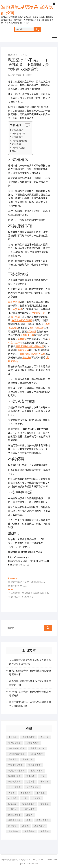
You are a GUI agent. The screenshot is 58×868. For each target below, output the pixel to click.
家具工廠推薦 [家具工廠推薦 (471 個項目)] (34, 765)
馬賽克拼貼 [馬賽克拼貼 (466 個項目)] (40, 826)
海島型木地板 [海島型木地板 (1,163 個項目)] (14, 815)
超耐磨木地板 (27, 335)
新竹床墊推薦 (37, 346)
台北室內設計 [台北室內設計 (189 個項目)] (37, 754)
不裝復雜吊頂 (19, 134)
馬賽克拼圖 (14, 302)
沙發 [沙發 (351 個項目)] (24, 798)
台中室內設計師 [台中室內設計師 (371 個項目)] (38, 748)
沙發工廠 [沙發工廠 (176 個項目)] (12, 804)
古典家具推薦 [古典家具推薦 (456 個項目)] (28, 737)
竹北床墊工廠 (38, 313)
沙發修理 (31, 332)
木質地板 (17, 309)
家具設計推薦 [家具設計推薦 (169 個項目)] (14, 776)
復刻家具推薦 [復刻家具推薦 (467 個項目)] (14, 782)
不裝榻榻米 (17, 130)
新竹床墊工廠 (37, 328)
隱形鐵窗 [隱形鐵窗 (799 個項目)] (12, 826)
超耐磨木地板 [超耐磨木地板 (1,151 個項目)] (14, 820)
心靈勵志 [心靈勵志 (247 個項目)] (30, 782)
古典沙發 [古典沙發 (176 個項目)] (45, 737)
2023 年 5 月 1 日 (18, 55)
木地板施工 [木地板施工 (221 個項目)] (25, 793)
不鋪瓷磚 (16, 144)
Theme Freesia (50, 860)
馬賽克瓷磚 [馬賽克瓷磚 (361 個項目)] (13, 831)
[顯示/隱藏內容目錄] (26, 126)
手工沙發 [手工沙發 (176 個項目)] (45, 782)
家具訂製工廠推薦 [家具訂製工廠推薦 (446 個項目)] (16, 771)
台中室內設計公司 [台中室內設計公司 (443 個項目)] (16, 748)
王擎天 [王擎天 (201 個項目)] (29, 815)
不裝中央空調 (19, 148)
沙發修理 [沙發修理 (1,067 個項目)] (37, 798)
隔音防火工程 (38, 354)
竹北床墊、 (26, 354)
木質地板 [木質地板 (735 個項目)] (41, 793)
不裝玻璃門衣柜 (20, 141)
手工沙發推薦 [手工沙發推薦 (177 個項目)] (14, 787)
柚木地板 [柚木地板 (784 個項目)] (12, 798)
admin (18, 75)
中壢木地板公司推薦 (22, 320)
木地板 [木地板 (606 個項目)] (11, 793)
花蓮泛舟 (27, 358)
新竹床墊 (22, 339)
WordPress (33, 864)
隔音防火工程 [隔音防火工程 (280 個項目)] (43, 820)
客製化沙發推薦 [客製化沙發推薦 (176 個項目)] (15, 765)
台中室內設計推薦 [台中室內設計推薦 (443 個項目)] (16, 754)
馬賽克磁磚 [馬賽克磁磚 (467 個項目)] (29, 831)
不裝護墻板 (17, 137)
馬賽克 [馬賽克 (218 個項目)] (25, 826)
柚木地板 (15, 317)
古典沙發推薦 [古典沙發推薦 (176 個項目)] (14, 743)
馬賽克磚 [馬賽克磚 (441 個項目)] (45, 831)
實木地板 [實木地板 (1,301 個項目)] (30, 776)
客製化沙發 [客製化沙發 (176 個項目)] (27, 759)
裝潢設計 (29, 75)
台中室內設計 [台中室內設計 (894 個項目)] (32, 743)
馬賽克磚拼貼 (23, 346)
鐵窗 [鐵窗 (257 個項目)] (28, 820)
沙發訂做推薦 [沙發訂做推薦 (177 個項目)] (28, 809)
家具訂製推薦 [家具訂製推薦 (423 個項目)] (37, 771)
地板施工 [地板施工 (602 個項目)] (12, 759)
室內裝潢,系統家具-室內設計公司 (27, 10)
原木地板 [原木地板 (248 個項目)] (12, 737)
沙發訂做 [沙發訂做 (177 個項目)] (12, 809)
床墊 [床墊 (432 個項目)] (43, 776)
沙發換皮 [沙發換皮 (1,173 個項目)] (45, 804)
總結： (15, 151)
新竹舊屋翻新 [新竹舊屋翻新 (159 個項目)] (32, 787)
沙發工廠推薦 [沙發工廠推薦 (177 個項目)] (28, 804)
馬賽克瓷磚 (23, 350)
